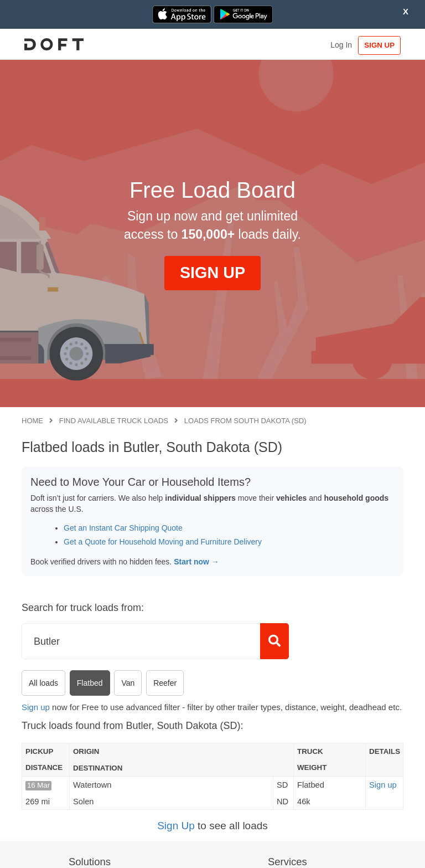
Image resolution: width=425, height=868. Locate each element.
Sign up (36, 707)
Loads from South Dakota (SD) (245, 421)
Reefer (165, 683)
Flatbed (90, 683)
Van (128, 683)
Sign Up (176, 826)
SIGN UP (378, 45)
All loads (43, 683)
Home (32, 421)
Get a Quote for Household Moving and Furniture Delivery (163, 542)
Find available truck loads (114, 421)
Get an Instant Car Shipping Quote (123, 528)
